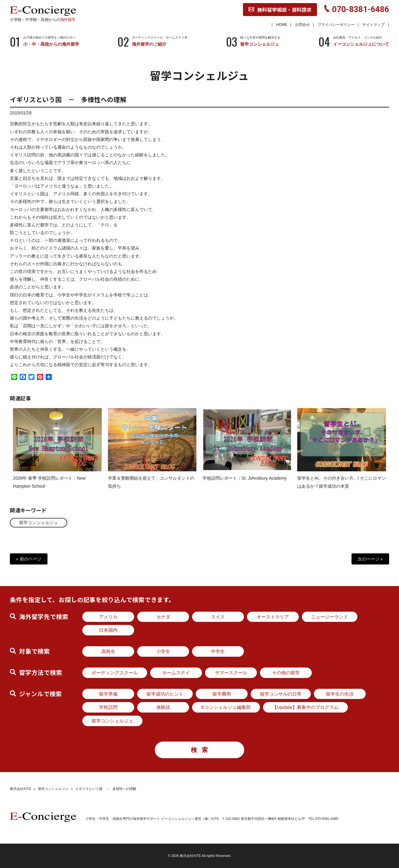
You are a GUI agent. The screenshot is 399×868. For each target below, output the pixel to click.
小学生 (163, 651)
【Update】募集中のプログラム (305, 707)
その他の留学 (286, 673)
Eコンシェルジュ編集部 (226, 707)
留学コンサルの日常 (281, 694)
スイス (218, 617)
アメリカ (108, 617)
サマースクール (231, 673)
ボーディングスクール (115, 673)
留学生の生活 (340, 694)
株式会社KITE (20, 789)
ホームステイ (176, 673)
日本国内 (108, 630)
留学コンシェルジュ (39, 523)
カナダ (163, 617)
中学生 (218, 651)
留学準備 (108, 694)
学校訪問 (108, 707)
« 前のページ (29, 559)
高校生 (108, 651)
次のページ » (370, 559)
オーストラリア (273, 617)
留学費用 (222, 694)
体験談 (163, 707)
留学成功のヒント (165, 694)
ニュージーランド (330, 617)
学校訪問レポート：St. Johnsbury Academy (245, 483)
